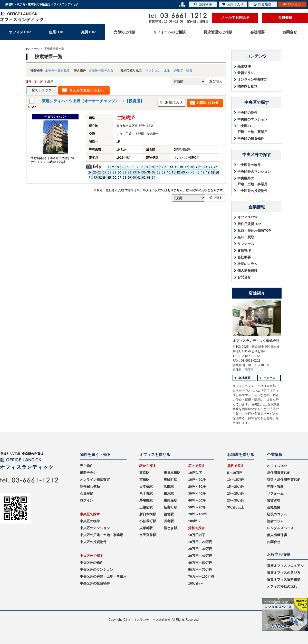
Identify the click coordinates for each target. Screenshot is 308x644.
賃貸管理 (244, 251)
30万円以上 (236, 507)
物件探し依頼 (247, 86)
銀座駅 (169, 493)
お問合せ (244, 277)
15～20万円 (236, 487)
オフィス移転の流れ (282, 586)
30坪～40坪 (197, 493)
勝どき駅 (170, 528)
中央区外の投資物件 (252, 191)
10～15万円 (236, 480)
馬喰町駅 (170, 480)
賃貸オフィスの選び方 (284, 573)
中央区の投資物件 (251, 139)
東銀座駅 (170, 500)
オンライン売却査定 (252, 80)
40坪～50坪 (197, 500)
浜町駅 (169, 487)
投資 (189, 70)
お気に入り (233, 4)
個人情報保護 (247, 270)
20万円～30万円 (200, 549)
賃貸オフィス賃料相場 (284, 580)
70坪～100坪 (198, 514)
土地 (167, 70)
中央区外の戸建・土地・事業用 (252, 181)
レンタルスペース (280, 528)
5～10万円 (235, 473)
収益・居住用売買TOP (254, 231)
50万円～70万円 (200, 570)
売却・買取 (246, 237)
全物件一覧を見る (57, 70)
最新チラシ (246, 73)
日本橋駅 (146, 487)
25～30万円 (236, 500)
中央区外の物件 (249, 165)
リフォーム (246, 244)
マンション (153, 70)
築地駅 (169, 514)
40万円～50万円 (200, 563)
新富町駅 (170, 507)
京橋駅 (144, 480)
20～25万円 (236, 493)
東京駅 (144, 473)
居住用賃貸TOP (249, 224)
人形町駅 (146, 528)
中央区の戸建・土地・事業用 (252, 129)
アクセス (269, 378)
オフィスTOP (248, 217)
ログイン (86, 500)
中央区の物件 (247, 113)
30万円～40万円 (200, 556)
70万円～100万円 (201, 576)
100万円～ (196, 583)
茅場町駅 (146, 500)
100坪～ (194, 521)
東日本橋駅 (172, 473)
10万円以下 (197, 535)
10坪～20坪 (197, 480)
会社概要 (244, 257)
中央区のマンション (252, 119)
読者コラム (275, 521)
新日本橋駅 (148, 514)
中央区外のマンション (254, 172)
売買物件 (203, 4)
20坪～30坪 (197, 487)
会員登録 (285, 17)
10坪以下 (195, 473)
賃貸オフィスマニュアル (285, 566)
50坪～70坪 (197, 507)
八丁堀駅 (146, 493)
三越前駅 (146, 507)
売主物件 (244, 66)
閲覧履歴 (263, 4)
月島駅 (169, 521)
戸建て (178, 70)
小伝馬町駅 (148, 521)
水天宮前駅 (148, 535)
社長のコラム (247, 264)
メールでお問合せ (235, 17)
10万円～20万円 (200, 542)
